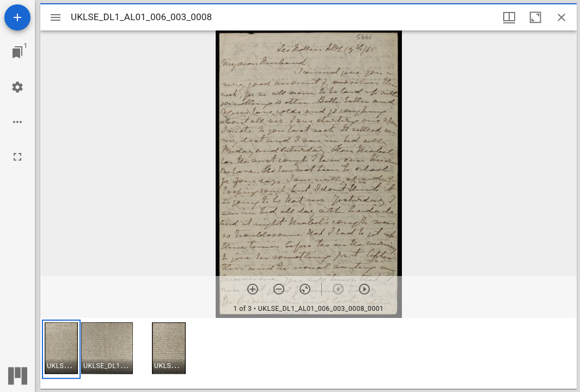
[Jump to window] (17, 52)
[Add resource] (17, 17)
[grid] (309, 353)
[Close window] (561, 17)
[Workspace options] (17, 122)
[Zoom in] (253, 289)
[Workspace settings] (17, 87)
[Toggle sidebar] (56, 17)
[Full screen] (17, 157)
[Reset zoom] (305, 289)
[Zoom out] (279, 289)
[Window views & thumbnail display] (509, 17)
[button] (61, 349)
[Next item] (364, 289)
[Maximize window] (535, 17)
